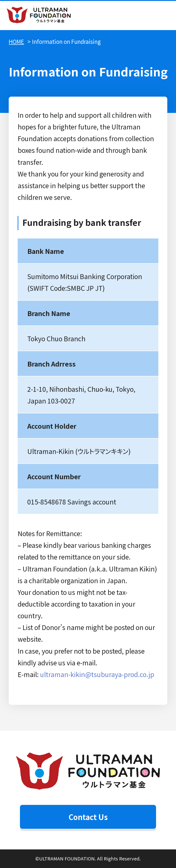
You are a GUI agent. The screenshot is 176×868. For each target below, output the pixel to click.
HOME (16, 41)
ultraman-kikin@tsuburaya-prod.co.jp (97, 674)
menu (161, 15)
